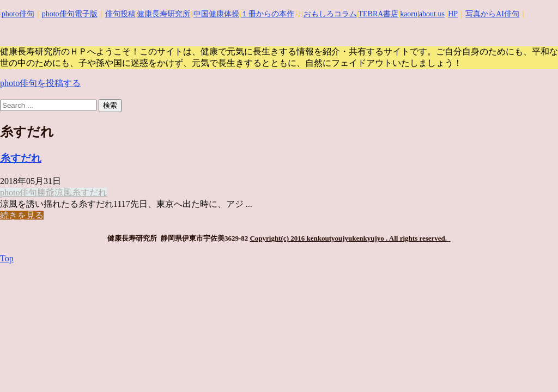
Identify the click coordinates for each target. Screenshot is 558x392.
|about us (431, 14)
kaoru (409, 14)
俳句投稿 (120, 14)
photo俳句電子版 (70, 14)
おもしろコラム (330, 14)
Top (7, 258)
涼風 (63, 192)
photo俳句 (18, 14)
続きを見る (22, 215)
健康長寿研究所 (163, 14)
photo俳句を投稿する (40, 83)
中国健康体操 (216, 14)
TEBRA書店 (378, 14)
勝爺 (46, 192)
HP (453, 14)
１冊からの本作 (268, 14)
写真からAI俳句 (492, 14)
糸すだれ (21, 158)
